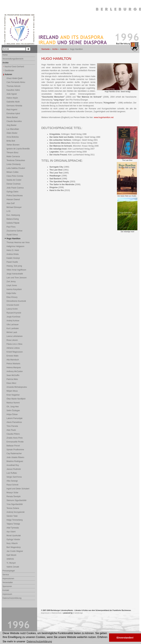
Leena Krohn (12, 309)
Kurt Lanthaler (13, 328)
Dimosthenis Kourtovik (16, 301)
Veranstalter (8, 582)
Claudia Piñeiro (13, 434)
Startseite (46, 49)
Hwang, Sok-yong (14, 266)
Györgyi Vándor (13, 539)
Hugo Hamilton (13, 239)
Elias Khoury (12, 297)
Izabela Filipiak (13, 223)
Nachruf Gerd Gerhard (14, 67)
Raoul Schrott (12, 485)
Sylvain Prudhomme (15, 450)
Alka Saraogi (12, 481)
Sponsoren (7, 586)
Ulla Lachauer (13, 325)
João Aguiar (12, 94)
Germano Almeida (14, 106)
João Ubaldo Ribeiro (15, 457)
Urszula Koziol (13, 305)
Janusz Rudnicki (14, 469)
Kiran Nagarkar (13, 395)
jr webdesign (78, 613)
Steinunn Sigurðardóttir (17, 500)
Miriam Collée (12, 172)
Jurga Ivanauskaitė (15, 274)
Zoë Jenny (11, 282)
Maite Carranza (13, 156)
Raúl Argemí (12, 110)
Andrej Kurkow (13, 321)
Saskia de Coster (14, 180)
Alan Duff (11, 203)
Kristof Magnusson (15, 352)
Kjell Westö (11, 555)
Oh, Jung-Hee (13, 407)
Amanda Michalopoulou (17, 387)
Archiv (55, 49)
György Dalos (12, 192)
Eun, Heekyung (13, 215)
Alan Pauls (11, 430)
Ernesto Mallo (12, 356)
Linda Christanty (14, 164)
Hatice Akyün (12, 98)
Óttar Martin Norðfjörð (16, 399)
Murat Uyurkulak (14, 536)
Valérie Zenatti (13, 567)
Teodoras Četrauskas (16, 160)
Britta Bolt (11, 141)
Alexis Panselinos (14, 422)
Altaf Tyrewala (13, 528)
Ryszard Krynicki (14, 313)
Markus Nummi (13, 403)
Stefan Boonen (13, 145)
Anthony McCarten (15, 371)
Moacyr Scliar (12, 493)
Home (5, 55)
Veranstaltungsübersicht (13, 59)
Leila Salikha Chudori (16, 168)
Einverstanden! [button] (125, 638)
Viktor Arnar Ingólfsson (16, 270)
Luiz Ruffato (12, 473)
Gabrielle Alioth (13, 102)
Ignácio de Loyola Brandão (18, 149)
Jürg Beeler (11, 125)
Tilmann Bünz (12, 153)
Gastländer (9, 71)
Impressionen (8, 579)
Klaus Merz (11, 383)
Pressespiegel (9, 571)
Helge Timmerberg (15, 520)
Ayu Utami (11, 532)
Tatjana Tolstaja (13, 524)
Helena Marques (14, 368)
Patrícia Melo (12, 379)
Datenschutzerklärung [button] (39, 641)
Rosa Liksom (12, 340)
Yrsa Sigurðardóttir (15, 504)
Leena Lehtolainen (15, 336)
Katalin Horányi (13, 258)
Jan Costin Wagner (15, 551)
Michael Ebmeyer (14, 207)
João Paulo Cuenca (15, 188)
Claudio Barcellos (14, 121)
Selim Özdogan (13, 410)
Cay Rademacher (14, 453)
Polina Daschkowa (15, 196)
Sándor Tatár (12, 516)
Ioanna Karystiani (14, 289)
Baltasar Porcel (13, 446)
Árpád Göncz (12, 235)
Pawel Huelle (12, 262)
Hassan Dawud (13, 199)
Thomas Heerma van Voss (18, 242)
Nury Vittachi (12, 543)
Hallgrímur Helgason (15, 246)
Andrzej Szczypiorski (16, 512)
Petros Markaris (13, 364)
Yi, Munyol (11, 563)
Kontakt (6, 590)
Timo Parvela (12, 426)
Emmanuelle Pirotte (15, 442)
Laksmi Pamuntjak (14, 418)
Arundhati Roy (13, 465)
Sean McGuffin (13, 375)
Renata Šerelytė (14, 496)
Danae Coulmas (14, 184)
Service (6, 575)
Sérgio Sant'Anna (14, 477)
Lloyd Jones (12, 285)
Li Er (9, 211)
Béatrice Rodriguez (15, 461)
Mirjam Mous (12, 391)
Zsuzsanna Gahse (14, 231)
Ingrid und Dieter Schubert (18, 489)
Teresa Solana (13, 508)
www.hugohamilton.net (104, 117)
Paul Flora (11, 227)
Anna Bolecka (13, 137)
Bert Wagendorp (14, 547)
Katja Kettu (11, 293)
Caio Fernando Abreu (16, 82)
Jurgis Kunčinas (13, 317)
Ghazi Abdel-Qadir (14, 78)
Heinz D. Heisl (13, 250)
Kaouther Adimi (13, 90)
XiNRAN (10, 559)
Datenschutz (57, 613)
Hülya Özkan (12, 414)
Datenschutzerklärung (12, 598)
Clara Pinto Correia (15, 176)
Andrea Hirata (13, 254)
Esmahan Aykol (13, 113)
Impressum (7, 594)
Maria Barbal (12, 117)
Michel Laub (12, 332)
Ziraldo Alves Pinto (15, 438)
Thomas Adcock (13, 86)
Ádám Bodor (12, 133)
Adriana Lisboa (13, 348)
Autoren (64, 49)
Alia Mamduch (13, 360)
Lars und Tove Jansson (17, 278)
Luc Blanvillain (13, 129)
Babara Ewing (13, 219)
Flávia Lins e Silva (14, 344)
